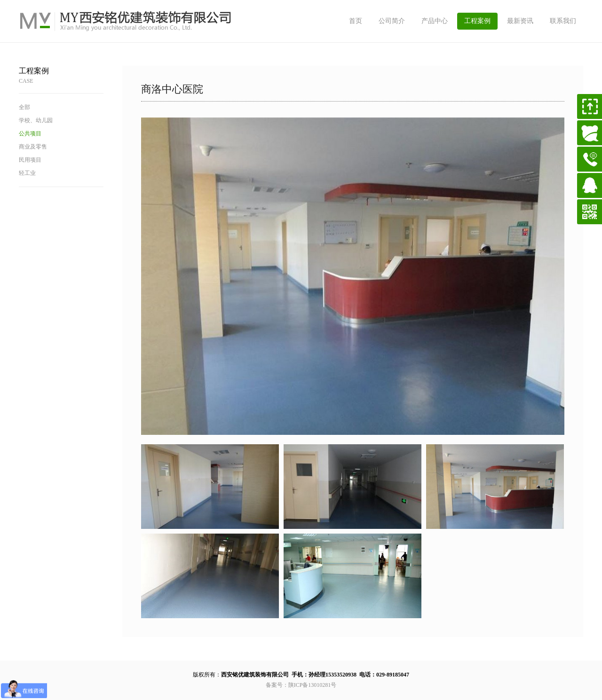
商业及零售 (33, 147)
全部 (24, 107)
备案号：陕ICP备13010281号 (301, 685)
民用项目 (30, 160)
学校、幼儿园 (36, 120)
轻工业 (27, 173)
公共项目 (30, 134)
